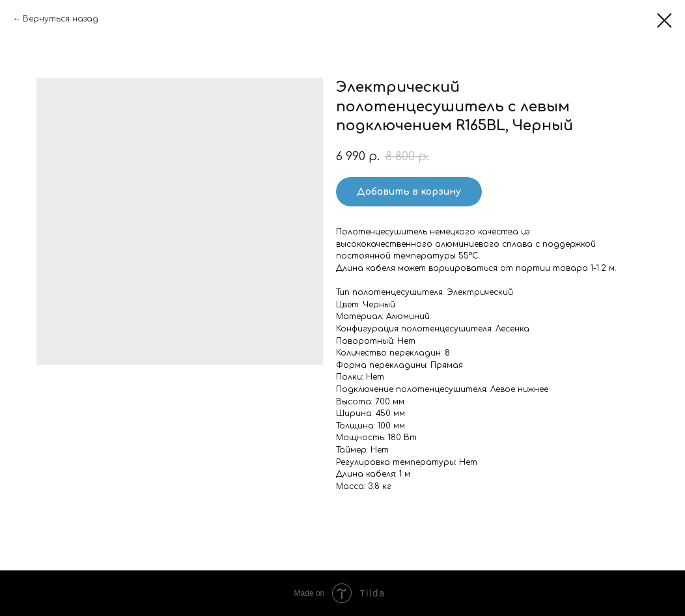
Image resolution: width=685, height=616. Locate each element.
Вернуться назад (61, 19)
